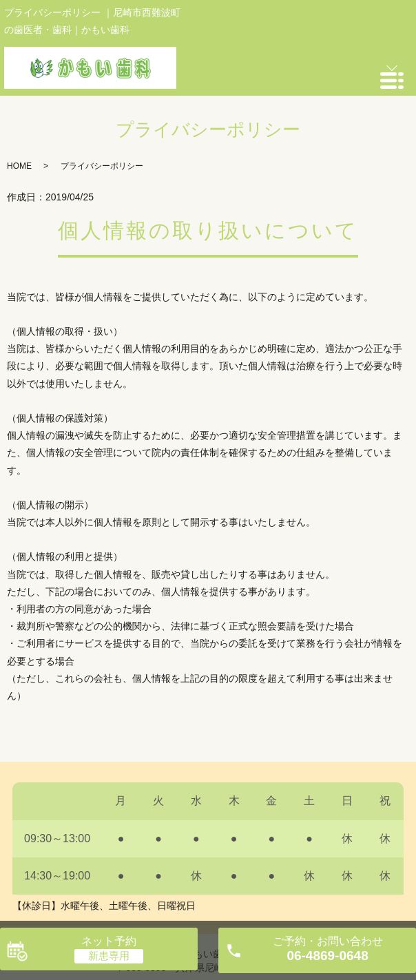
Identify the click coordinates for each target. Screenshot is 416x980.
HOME (19, 166)
